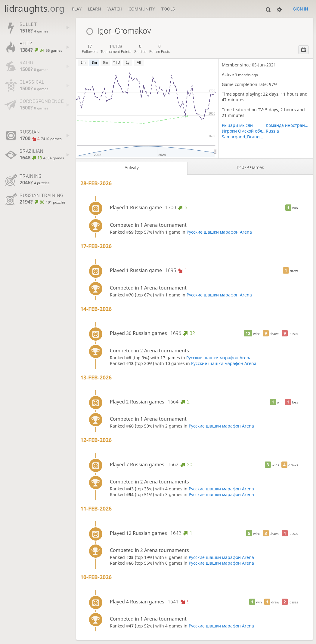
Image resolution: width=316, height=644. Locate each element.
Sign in (301, 9)
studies (140, 49)
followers (90, 49)
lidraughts (34, 8)
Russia (272, 131)
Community (142, 9)
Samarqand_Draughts (244, 137)
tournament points (116, 49)
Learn (94, 9)
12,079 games (250, 167)
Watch (115, 9)
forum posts (160, 49)
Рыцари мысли (237, 125)
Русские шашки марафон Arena (219, 232)
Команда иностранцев (288, 125)
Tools (168, 9)
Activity (132, 168)
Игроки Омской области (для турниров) (244, 131)
